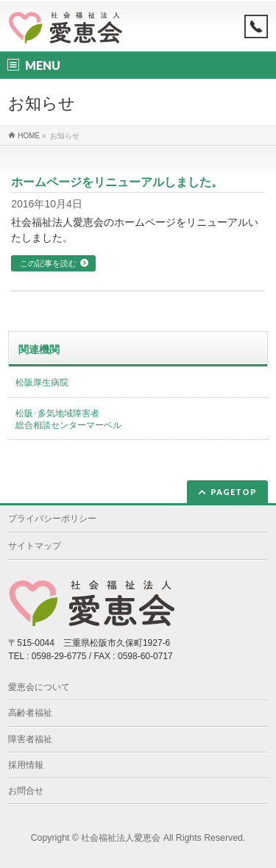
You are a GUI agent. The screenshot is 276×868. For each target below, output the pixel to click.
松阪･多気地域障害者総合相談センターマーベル (68, 419)
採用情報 (26, 765)
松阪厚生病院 (42, 383)
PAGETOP (234, 492)
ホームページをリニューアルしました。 (117, 182)
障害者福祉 (30, 739)
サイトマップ (35, 546)
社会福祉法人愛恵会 (121, 838)
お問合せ (26, 791)
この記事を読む (48, 263)
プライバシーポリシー (52, 519)
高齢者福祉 (30, 713)
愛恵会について (39, 687)
